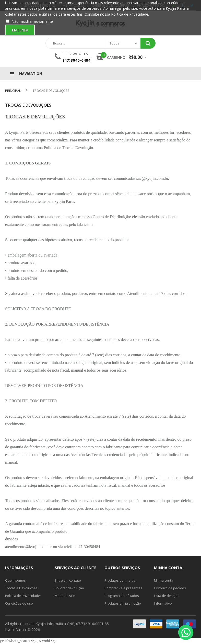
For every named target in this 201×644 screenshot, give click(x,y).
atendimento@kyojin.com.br (29, 547)
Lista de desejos (167, 596)
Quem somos (15, 580)
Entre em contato (68, 580)
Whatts (80, 54)
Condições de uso (19, 603)
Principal (13, 91)
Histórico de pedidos (170, 588)
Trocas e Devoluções (51, 91)
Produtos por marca (120, 580)
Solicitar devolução (69, 588)
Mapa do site (65, 596)
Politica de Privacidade (23, 596)
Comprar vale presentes (123, 588)
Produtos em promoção (123, 603)
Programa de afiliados (122, 596)
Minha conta (164, 580)
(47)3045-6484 (77, 60)
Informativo (163, 603)
